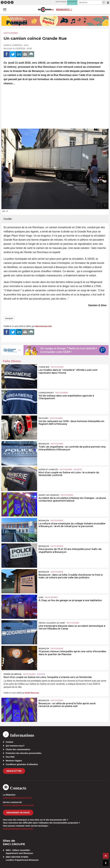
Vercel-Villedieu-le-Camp (52, 623)
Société (78, 469)
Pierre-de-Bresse (13, 674)
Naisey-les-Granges (49, 495)
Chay (41, 597)
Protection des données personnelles (24, 753)
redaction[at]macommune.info (17, 798)
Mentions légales (14, 761)
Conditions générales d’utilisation (22, 764)
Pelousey (43, 418)
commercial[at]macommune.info (18, 805)
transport (9, 318)
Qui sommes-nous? (15, 746)
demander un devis (18, 813)
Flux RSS (10, 757)
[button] (103, 3)
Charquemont (46, 393)
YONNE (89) (44, 367)
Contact (9, 742)
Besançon (44, 444)
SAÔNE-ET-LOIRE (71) (48, 469)
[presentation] (99, 206)
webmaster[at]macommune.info (18, 829)
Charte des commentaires (18, 749)
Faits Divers (11, 33)
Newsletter (14, 771)
